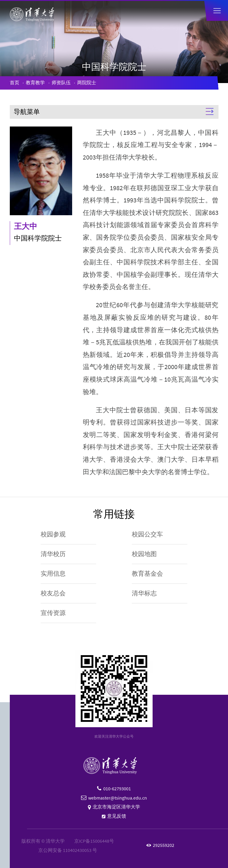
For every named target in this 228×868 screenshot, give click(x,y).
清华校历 (53, 554)
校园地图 (144, 554)
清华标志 (144, 593)
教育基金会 (147, 574)
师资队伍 (61, 83)
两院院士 (87, 83)
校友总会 (53, 593)
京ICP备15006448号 (94, 841)
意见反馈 (117, 816)
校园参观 (53, 534)
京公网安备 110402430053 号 (68, 850)
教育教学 (35, 83)
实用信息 (53, 574)
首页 (15, 83)
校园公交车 (147, 534)
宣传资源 (53, 613)
